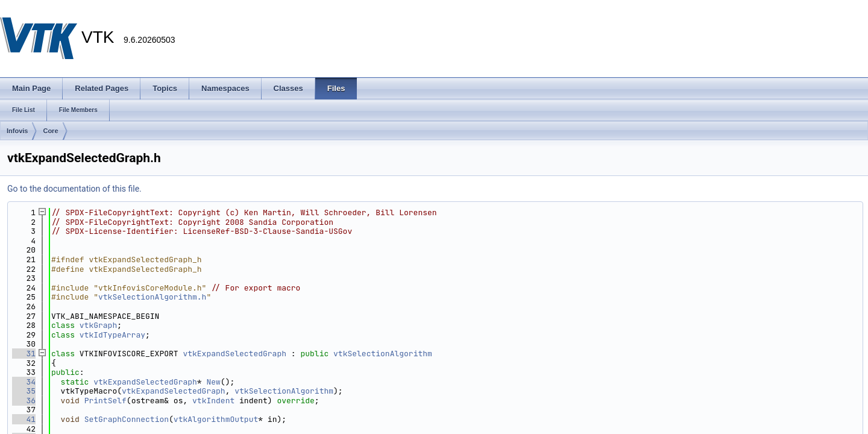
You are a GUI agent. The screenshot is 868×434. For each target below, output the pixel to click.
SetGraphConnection (127, 419)
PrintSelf (105, 401)
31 (24, 354)
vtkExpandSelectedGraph (234, 354)
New (213, 382)
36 (24, 401)
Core (50, 131)
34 (24, 382)
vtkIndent (213, 401)
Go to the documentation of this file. (74, 189)
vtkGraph (98, 325)
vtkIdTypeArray (112, 335)
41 (24, 419)
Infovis (17, 131)
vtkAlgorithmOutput (216, 419)
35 (24, 391)
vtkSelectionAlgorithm (383, 354)
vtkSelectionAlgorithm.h (152, 297)
